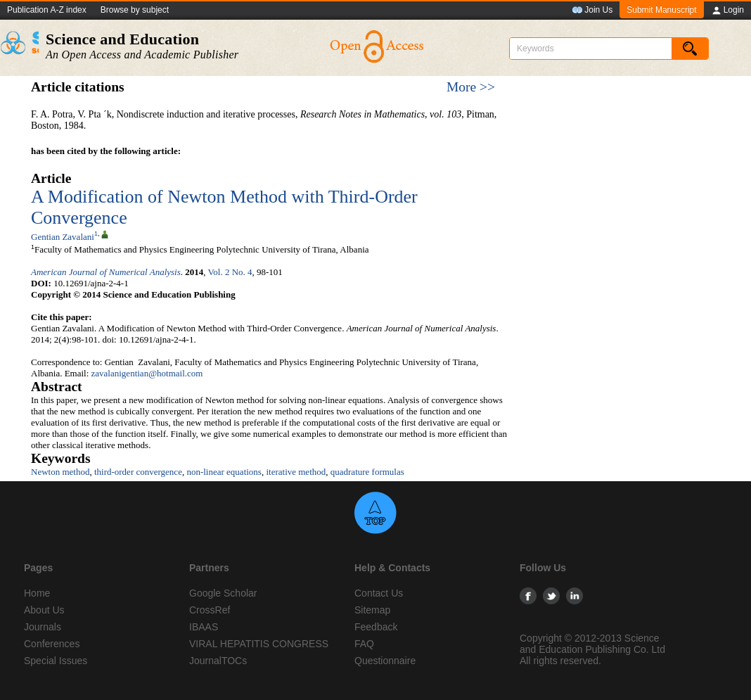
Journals (43, 627)
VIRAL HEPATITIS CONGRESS (259, 644)
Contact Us (379, 593)
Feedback (376, 627)
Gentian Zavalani (63, 237)
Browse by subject (135, 10)
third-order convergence (138, 472)
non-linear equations (224, 472)
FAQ (364, 644)
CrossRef (210, 610)
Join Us (592, 11)
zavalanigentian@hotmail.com (147, 373)
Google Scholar (223, 593)
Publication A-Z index (47, 10)
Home (37, 593)
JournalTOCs (218, 661)
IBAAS (204, 627)
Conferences (52, 644)
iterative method (296, 472)
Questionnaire (385, 661)
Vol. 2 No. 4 (230, 272)
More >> (471, 87)
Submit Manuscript (661, 10)
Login (727, 11)
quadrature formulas (367, 472)
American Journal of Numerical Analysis (106, 272)
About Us (44, 610)
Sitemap (372, 610)
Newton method (60, 472)
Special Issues (56, 661)
